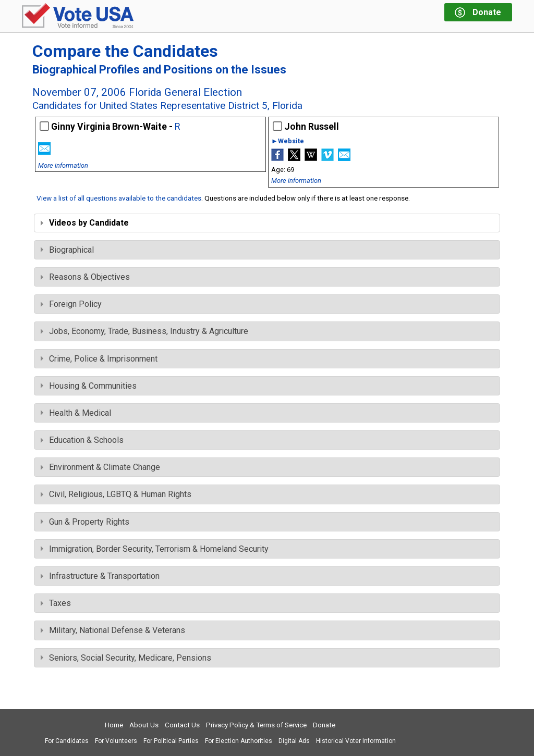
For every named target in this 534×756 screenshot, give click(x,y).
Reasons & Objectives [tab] (85, 277)
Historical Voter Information (356, 741)
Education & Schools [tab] (82, 440)
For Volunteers (116, 741)
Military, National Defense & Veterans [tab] (113, 630)
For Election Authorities (239, 741)
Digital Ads (294, 741)
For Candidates (67, 741)
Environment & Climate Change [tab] (100, 467)
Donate (324, 725)
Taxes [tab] (56, 603)
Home (114, 725)
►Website (288, 141)
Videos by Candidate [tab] (85, 223)
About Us (144, 725)
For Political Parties (171, 741)
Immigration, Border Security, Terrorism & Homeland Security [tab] (155, 549)
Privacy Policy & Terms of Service (256, 725)
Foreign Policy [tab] (71, 304)
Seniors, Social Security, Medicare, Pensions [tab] (126, 658)
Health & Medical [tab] (76, 413)
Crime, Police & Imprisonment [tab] (99, 359)
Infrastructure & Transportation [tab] (100, 576)
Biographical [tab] (67, 250)
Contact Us (182, 725)
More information (63, 165)
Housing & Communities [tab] (89, 386)
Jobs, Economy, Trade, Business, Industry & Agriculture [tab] (144, 331)
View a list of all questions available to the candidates (119, 198)
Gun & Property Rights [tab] (85, 522)
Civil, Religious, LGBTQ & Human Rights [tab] (116, 494)
